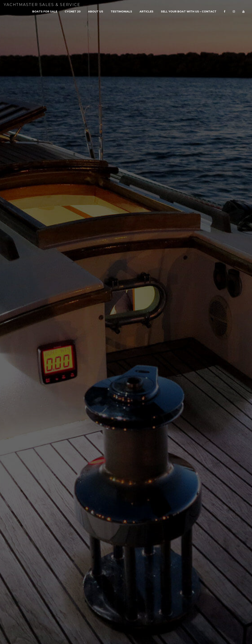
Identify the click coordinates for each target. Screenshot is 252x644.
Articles (146, 11)
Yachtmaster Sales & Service (42, 5)
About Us (96, 11)
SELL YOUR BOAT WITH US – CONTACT (189, 11)
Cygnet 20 (73, 11)
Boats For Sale (45, 11)
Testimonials (121, 11)
